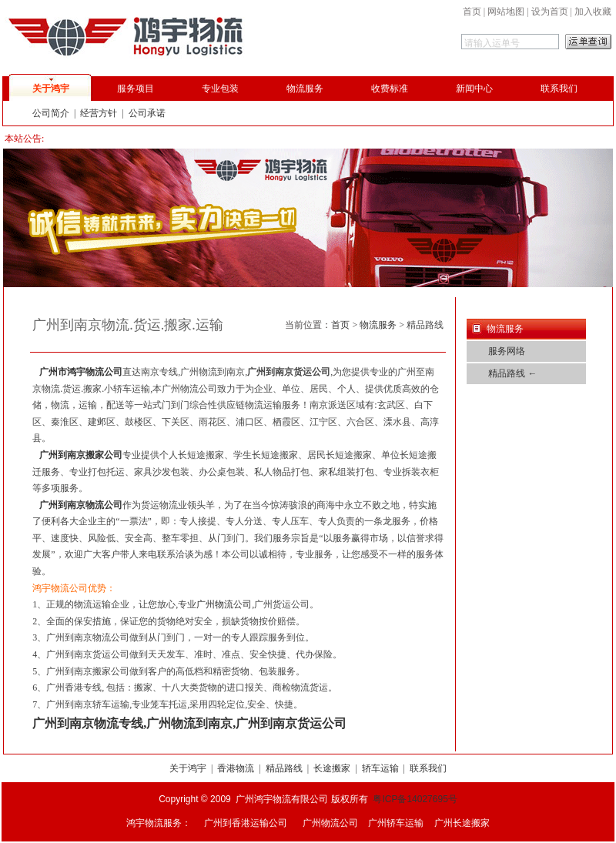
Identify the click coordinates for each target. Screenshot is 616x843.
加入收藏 (593, 12)
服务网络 (507, 351)
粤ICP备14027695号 (415, 799)
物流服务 (305, 89)
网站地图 (506, 12)
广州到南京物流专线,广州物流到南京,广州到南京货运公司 (189, 723)
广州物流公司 (224, 604)
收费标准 (390, 89)
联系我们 (559, 89)
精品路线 (284, 768)
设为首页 (550, 12)
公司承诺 (147, 113)
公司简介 (51, 113)
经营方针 (99, 113)
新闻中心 (474, 89)
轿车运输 (380, 768)
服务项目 (136, 89)
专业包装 (220, 89)
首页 (472, 12)
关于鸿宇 (51, 89)
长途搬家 (332, 768)
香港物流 (236, 768)
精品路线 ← (512, 373)
